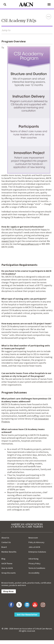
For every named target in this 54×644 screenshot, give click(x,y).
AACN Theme (7, 563)
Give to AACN (7, 568)
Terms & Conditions (37, 568)
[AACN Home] (27, 5)
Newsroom (33, 538)
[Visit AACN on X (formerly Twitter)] (19, 605)
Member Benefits (9, 552)
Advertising (33, 559)
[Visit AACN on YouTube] (35, 605)
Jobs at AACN (34, 547)
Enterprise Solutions (37, 552)
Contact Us (6, 542)
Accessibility (34, 573)
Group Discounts (9, 573)
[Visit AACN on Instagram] (43, 605)
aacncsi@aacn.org (30, 244)
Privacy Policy (34, 563)
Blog (3, 559)
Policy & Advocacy (36, 542)
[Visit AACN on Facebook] (11, 605)
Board (4, 547)
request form (8, 241)
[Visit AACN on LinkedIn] (27, 605)
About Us (5, 538)
